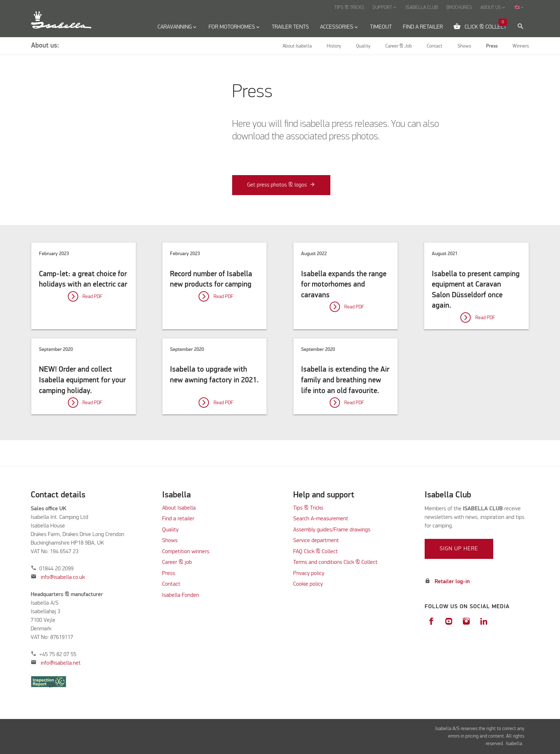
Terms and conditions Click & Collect (335, 562)
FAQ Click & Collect (316, 552)
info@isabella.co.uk (63, 577)
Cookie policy (308, 584)
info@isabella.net (61, 663)
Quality (170, 530)
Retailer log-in (452, 582)
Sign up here (459, 549)
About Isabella (179, 508)
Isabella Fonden (181, 595)
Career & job (177, 562)
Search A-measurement (321, 519)
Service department (316, 541)
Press (169, 574)
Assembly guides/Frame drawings (332, 530)
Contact (171, 584)
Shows (170, 541)
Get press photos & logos (277, 185)
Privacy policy (309, 574)
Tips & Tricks (308, 508)
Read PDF (92, 297)
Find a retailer (178, 519)
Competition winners (186, 552)
